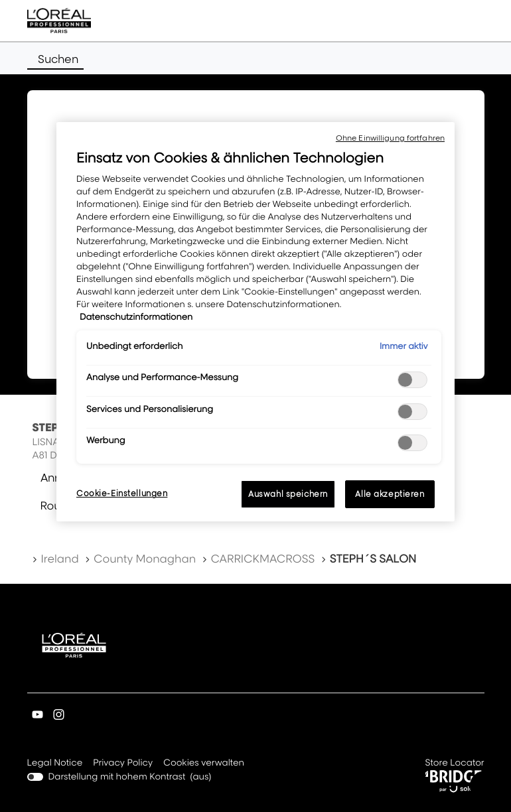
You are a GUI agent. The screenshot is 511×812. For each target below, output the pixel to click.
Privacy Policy (123, 764)
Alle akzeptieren (390, 494)
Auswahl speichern (288, 494)
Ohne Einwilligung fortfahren (390, 138)
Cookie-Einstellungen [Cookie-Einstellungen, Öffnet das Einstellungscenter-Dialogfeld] (122, 493)
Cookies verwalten (204, 763)
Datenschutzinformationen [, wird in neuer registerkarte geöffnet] (136, 317)
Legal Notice (55, 764)
